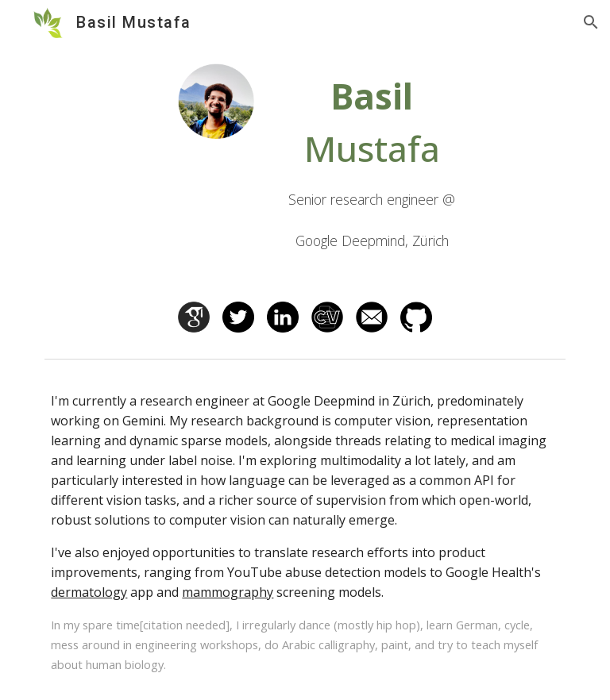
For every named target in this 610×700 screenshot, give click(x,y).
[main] (371, 163)
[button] (591, 22)
